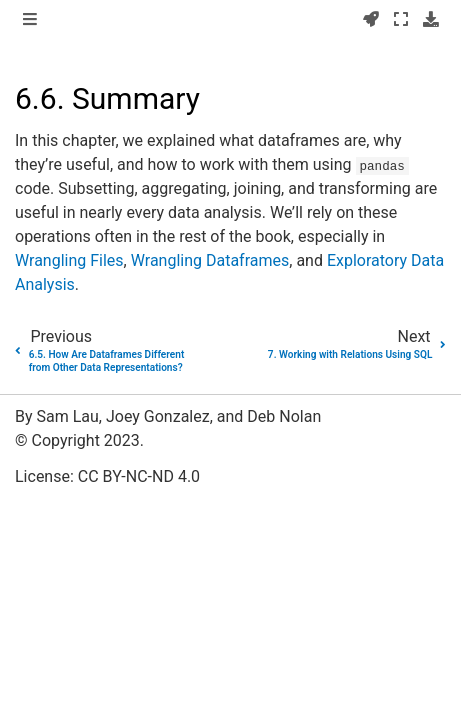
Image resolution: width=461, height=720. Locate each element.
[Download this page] (431, 20)
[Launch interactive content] (371, 20)
